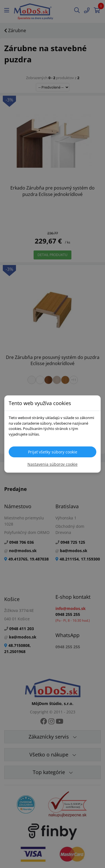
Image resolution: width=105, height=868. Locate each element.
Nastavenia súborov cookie (53, 464)
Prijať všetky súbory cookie (53, 452)
